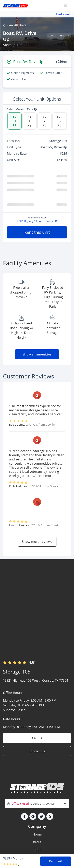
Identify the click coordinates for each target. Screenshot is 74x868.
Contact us (37, 751)
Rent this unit (37, 232)
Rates (37, 842)
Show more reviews (37, 542)
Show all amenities (37, 354)
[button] (24, 816)
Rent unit (56, 861)
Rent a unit (63, 14)
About (37, 850)
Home (37, 834)
